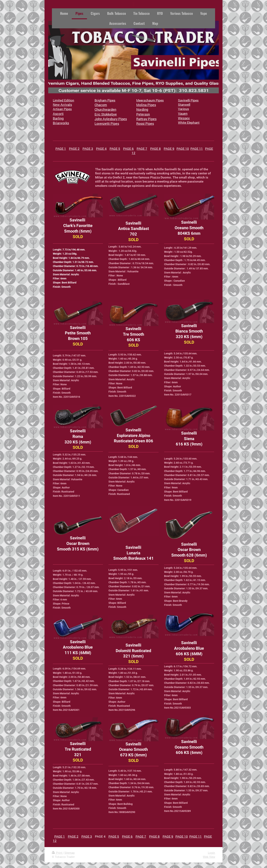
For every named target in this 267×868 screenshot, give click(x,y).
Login (211, 853)
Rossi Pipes (145, 123)
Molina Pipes (146, 105)
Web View (209, 857)
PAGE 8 (155, 149)
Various (183, 109)
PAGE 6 (128, 149)
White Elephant (189, 122)
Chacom (101, 105)
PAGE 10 (183, 149)
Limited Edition (64, 100)
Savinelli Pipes (188, 100)
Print (57, 853)
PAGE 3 (88, 149)
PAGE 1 (61, 149)
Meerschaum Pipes (150, 100)
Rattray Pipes (146, 119)
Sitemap (70, 853)
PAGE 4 (101, 149)
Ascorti (58, 114)
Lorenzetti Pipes (107, 123)
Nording (142, 109)
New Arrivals (62, 105)
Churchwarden (105, 109)
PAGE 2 (74, 149)
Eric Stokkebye (106, 114)
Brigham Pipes (105, 100)
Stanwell (184, 105)
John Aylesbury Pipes (111, 119)
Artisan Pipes (62, 109)
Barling (58, 118)
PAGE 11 (197, 149)
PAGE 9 (169, 149)
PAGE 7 (142, 149)
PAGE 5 (115, 149)
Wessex (184, 118)
